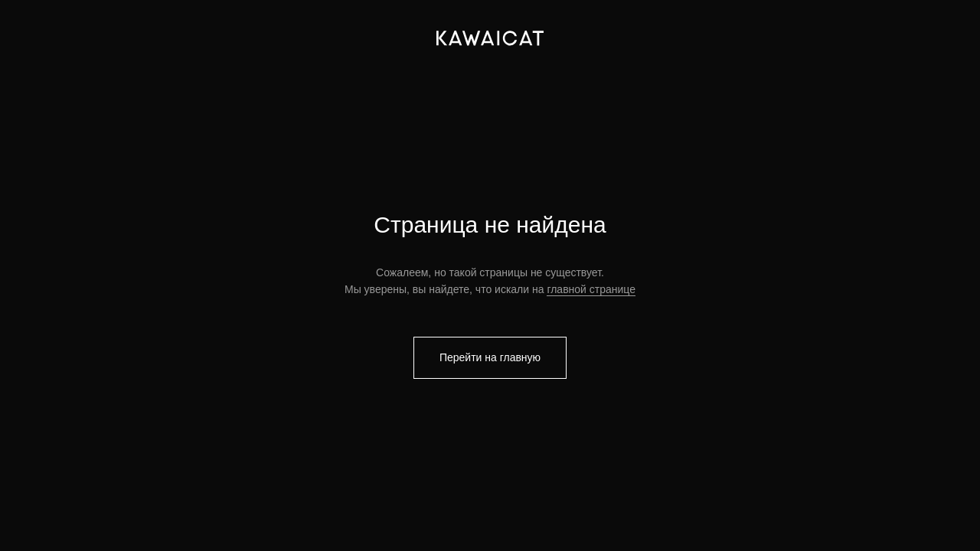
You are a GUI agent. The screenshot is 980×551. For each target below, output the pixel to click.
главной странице (591, 289)
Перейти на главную (490, 357)
